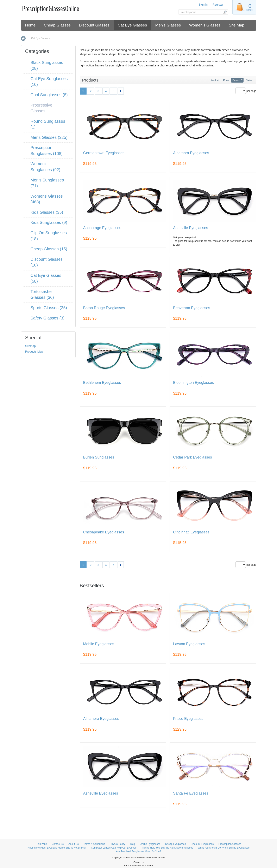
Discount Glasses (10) (47, 262)
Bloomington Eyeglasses (193, 383)
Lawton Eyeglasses (189, 644)
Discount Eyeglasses (202, 844)
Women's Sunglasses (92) (46, 167)
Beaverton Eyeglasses (192, 308)
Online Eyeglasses (150, 844)
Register (218, 5)
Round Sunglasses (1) (48, 124)
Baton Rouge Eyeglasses (104, 308)
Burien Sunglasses (99, 457)
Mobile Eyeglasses (99, 644)
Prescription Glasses (230, 844)
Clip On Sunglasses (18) (49, 236)
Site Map (237, 25)
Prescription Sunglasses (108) (47, 151)
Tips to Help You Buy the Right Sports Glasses (168, 848)
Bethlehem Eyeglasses (102, 383)
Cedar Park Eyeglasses (193, 457)
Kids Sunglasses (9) (49, 222)
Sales (249, 80)
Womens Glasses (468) (47, 199)
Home (30, 25)
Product (215, 80)
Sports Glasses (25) (49, 308)
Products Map (34, 352)
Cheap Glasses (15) (49, 249)
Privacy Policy (117, 844)
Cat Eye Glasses (132, 25)
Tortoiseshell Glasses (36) (42, 295)
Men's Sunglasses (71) (47, 183)
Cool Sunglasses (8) (49, 95)
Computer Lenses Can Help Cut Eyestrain (114, 848)
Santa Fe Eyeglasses (191, 793)
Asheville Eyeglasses (191, 228)
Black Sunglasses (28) (47, 65)
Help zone (41, 844)
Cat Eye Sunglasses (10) (49, 82)
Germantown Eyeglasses (104, 153)
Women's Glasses (205, 25)
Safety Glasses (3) (48, 318)
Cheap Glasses (57, 25)
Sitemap (30, 346)
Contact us (58, 844)
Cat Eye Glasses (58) (46, 278)
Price (226, 80)
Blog (132, 844)
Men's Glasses (168, 25)
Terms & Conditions (94, 844)
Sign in (203, 5)
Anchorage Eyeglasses (102, 228)
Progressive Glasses (42, 108)
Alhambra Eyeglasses (191, 153)
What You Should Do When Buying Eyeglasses (224, 848)
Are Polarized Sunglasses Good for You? (138, 851)
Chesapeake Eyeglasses (104, 532)
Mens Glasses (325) (49, 137)
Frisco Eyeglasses (188, 719)
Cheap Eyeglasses (176, 844)
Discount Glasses (94, 25)
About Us (73, 844)
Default (236, 80)
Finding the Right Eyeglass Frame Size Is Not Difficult (57, 848)
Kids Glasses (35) (47, 212)
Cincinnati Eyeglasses (191, 532)
